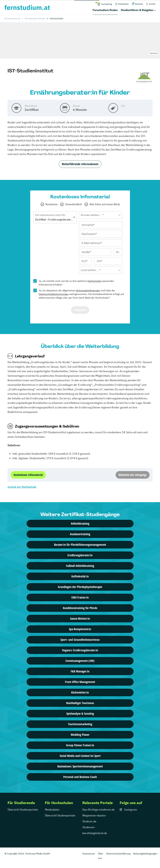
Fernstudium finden (105, 10)
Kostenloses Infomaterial (28, 475)
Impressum (89, 854)
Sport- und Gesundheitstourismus (80, 640)
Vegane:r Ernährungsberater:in (80, 650)
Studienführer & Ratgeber (137, 10)
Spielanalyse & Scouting (80, 714)
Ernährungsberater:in (80, 555)
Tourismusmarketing (80, 724)
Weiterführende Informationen (80, 164)
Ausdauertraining (80, 534)
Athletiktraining (80, 523)
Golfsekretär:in (80, 576)
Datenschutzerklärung (118, 854)
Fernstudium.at (12, 18)
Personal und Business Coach (80, 777)
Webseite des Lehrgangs (133, 475)
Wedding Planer (80, 735)
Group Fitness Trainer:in (80, 745)
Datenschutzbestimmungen (54, 294)
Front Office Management (80, 682)
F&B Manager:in (80, 671)
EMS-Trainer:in (80, 597)
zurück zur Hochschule (22, 487)
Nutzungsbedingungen (88, 290)
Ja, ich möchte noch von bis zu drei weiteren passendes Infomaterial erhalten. (76, 283)
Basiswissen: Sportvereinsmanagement (80, 766)
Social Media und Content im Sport (80, 756)
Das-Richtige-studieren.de (99, 810)
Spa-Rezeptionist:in (80, 629)
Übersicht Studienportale (23, 810)
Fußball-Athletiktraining (80, 566)
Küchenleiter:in (80, 692)
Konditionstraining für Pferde (80, 608)
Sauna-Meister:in (80, 619)
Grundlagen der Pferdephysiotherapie (80, 587)
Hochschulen (95, 281)
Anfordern (80, 310)
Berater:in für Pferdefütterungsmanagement (80, 545)
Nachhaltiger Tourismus (80, 703)
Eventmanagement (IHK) (80, 661)
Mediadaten (52, 810)
